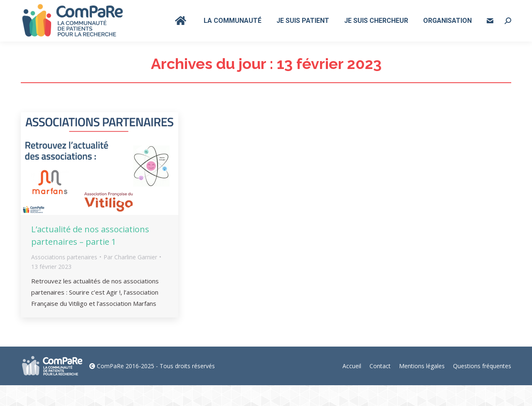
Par (130, 278)
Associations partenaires (64, 278)
